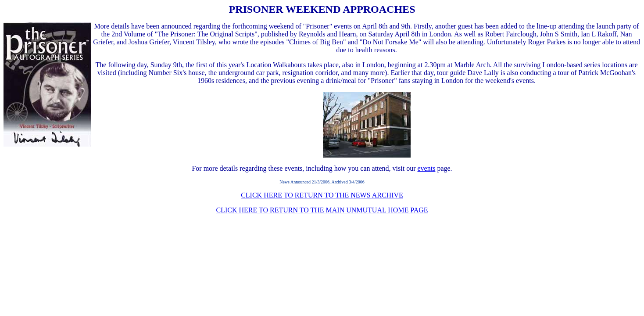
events (427, 168)
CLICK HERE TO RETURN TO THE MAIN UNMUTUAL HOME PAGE (322, 210)
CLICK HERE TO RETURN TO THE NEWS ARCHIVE (322, 195)
